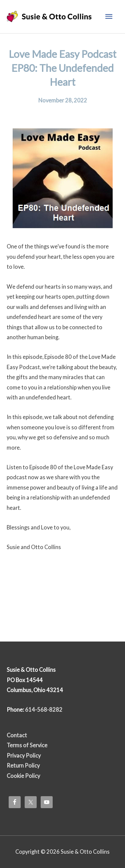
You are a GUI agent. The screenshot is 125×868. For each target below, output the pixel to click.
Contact (17, 735)
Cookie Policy (23, 776)
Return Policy (23, 765)
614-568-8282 (44, 710)
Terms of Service (27, 745)
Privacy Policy (24, 755)
